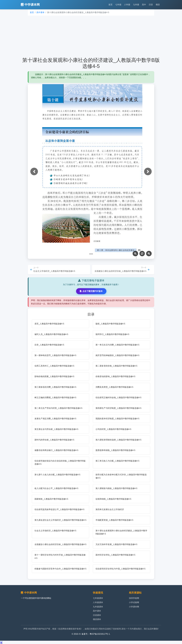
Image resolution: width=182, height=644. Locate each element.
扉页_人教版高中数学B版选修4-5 (49, 324)
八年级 (127, 5)
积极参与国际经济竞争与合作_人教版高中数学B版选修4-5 (60, 569)
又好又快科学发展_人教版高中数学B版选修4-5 (116, 544)
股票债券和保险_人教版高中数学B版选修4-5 (115, 450)
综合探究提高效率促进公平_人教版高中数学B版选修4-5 (59, 509)
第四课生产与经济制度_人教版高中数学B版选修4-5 (118, 408)
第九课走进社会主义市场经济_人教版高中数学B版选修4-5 (60, 520)
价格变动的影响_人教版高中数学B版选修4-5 (115, 376)
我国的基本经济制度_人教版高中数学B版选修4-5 (117, 419)
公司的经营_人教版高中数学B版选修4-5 (113, 429)
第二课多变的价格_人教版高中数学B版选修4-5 (116, 366)
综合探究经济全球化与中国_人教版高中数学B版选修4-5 (121, 569)
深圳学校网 (134, 598)
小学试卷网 (134, 602)
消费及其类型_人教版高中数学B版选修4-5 (114, 387)
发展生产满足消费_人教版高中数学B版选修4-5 (55, 419)
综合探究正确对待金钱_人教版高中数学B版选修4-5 (118, 398)
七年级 (118, 5)
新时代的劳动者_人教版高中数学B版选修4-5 (54, 440)
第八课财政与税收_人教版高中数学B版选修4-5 (116, 488)
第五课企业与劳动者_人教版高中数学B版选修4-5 (56, 429)
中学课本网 (30, 5)
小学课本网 (134, 607)
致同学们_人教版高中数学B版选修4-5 (112, 334)
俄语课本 (97, 619)
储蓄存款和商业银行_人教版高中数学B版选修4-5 (56, 450)
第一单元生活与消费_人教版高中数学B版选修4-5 (117, 345)
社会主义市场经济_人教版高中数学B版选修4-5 (55, 531)
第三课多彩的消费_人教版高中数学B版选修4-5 (55, 387)
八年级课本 (98, 602)
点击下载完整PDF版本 (91, 291)
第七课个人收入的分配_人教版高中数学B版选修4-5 (57, 475)
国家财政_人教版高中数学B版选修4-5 (51, 499)
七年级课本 (98, 598)
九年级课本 (98, 607)
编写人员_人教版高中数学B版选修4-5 (51, 334)
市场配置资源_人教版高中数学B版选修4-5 (114, 520)
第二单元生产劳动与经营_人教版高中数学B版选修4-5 (58, 408)
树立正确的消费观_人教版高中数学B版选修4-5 (55, 398)
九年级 (136, 5)
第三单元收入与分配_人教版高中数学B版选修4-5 (117, 461)
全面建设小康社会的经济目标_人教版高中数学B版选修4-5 (60, 544)
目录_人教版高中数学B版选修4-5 (49, 345)
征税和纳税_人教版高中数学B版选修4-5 (113, 499)
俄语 (158, 5)
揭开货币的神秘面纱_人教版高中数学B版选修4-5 (117, 355)
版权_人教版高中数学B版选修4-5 (110, 324)
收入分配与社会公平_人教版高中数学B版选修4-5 (56, 488)
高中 (144, 5)
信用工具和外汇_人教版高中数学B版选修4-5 (54, 366)
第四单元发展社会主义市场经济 (110, 509)
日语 (151, 5)
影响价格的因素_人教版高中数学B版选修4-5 (54, 376)
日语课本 (97, 615)
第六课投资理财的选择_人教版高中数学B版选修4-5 (118, 440)
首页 (110, 5)
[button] (34, 171)
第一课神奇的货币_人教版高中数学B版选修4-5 (55, 355)
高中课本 (40, 12)
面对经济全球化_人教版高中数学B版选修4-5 (115, 555)
